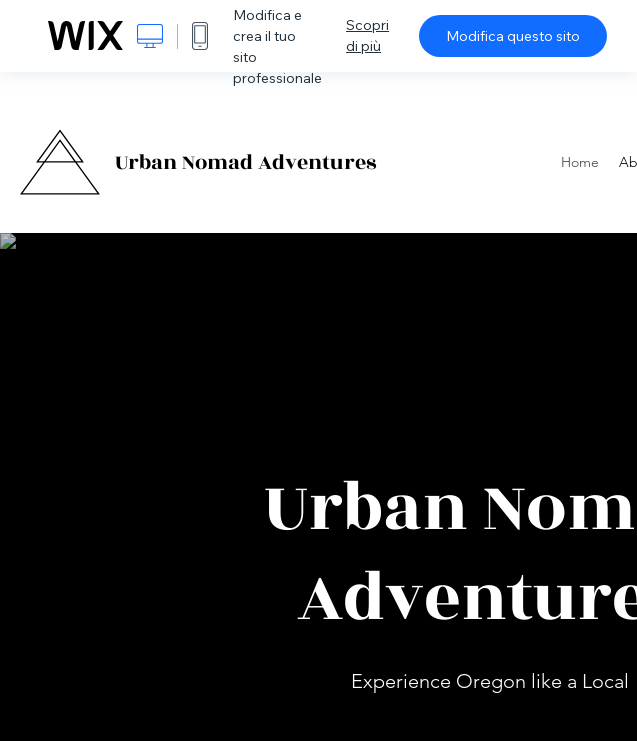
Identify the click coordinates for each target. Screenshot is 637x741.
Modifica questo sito (513, 36)
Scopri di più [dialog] (367, 35)
